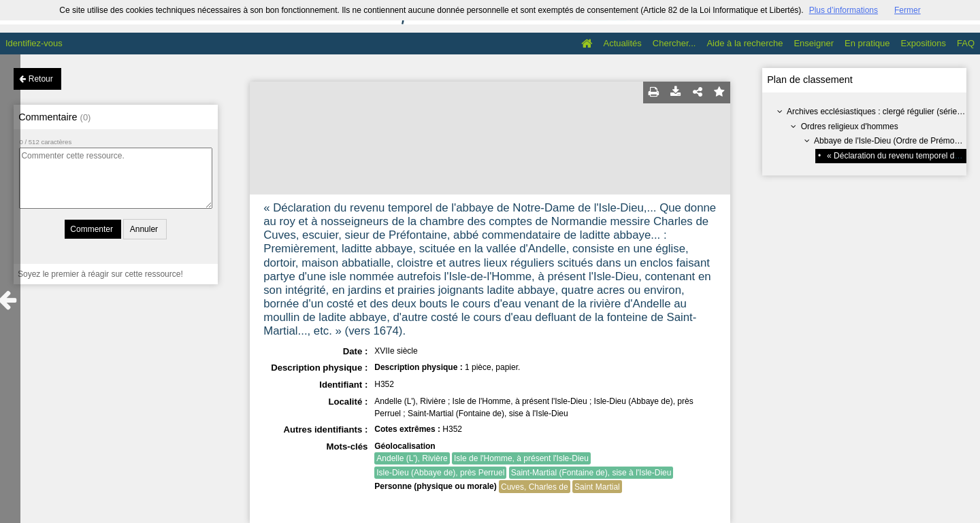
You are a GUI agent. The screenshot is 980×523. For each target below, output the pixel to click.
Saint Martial (597, 487)
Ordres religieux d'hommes (850, 126)
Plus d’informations (844, 10)
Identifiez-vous (34, 43)
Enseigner (814, 43)
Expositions (924, 43)
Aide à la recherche (745, 43)
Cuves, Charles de (535, 487)
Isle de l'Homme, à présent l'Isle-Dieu (521, 458)
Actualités (622, 43)
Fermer (908, 10)
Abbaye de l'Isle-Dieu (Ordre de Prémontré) (893, 141)
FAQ (966, 43)
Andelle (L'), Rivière (412, 458)
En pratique (867, 43)
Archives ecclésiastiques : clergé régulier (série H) (877, 112)
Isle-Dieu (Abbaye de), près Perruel (440, 473)
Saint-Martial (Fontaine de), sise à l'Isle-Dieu (591, 473)
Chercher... (674, 43)
